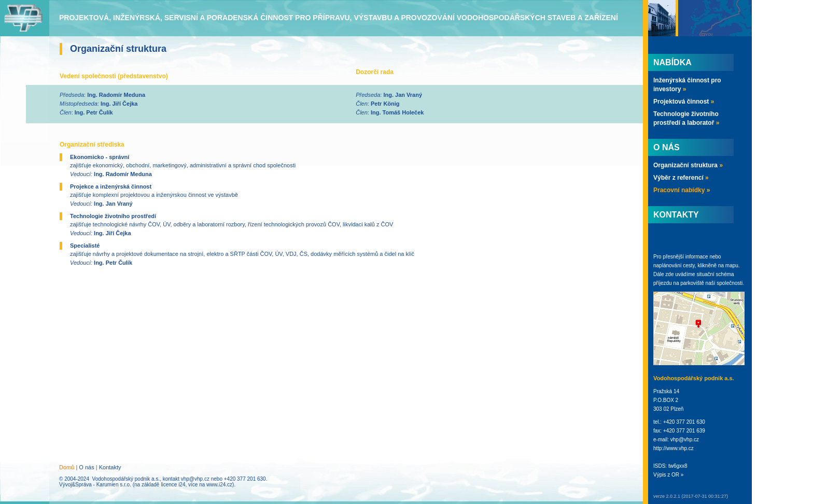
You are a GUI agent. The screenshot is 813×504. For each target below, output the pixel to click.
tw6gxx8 (678, 466)
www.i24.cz (219, 485)
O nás (86, 467)
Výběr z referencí (681, 178)
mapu (732, 265)
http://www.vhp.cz (674, 448)
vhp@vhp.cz (195, 479)
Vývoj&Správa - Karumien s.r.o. (95, 485)
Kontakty (110, 467)
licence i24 (173, 485)
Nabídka (672, 62)
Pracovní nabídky (682, 190)
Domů (67, 467)
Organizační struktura (688, 165)
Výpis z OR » (668, 475)
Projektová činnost (684, 102)
